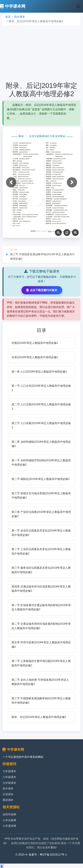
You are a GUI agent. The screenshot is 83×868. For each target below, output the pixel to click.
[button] (11, 182)
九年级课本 (9, 783)
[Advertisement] (41, 53)
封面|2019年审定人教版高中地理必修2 (35, 343)
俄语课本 (8, 800)
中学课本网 (13, 6)
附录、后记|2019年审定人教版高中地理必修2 (39, 717)
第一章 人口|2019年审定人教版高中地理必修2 (39, 372)
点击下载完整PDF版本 (42, 290)
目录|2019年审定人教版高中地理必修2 (35, 357)
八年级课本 (9, 777)
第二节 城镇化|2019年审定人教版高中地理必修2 (41, 479)
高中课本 (20, 17)
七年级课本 (9, 771)
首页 (8, 17)
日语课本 (8, 794)
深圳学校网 (9, 814)
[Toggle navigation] (78, 6)
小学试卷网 (9, 820)
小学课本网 (9, 826)
